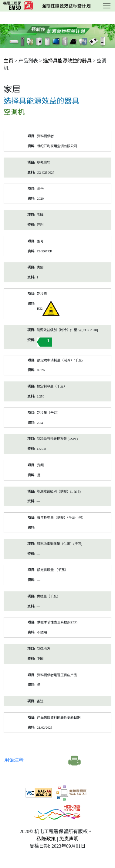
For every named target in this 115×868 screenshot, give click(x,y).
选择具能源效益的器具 (67, 61)
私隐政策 (46, 839)
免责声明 (69, 839)
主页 (8, 61)
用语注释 (14, 760)
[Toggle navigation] (107, 6)
